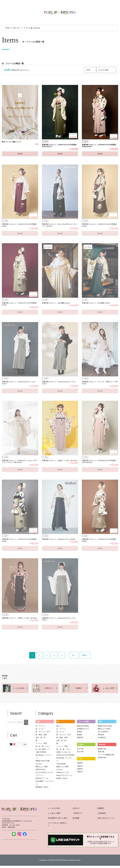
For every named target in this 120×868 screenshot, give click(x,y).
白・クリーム (40, 727)
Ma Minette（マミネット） (44, 757)
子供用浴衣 (102, 738)
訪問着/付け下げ (83, 730)
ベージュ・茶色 (41, 744)
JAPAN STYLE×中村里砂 (65, 756)
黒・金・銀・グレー (43, 747)
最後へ (89, 656)
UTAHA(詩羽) (61, 765)
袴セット (60, 727)
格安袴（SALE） (62, 779)
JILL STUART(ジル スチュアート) (44, 775)
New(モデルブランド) (64, 776)
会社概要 (76, 819)
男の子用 (80, 753)
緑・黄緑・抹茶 (41, 736)
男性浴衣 (101, 736)
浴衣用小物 (102, 758)
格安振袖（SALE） (42, 788)
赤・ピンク (40, 730)
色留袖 (79, 733)
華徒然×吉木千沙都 (43, 762)
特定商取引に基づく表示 (58, 819)
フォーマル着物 (83, 722)
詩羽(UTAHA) (40, 770)
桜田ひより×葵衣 (42, 767)
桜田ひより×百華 (62, 767)
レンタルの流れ (54, 809)
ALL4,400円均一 (104, 733)
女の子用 (80, 750)
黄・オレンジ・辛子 (43, 733)
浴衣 (100, 722)
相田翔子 (80, 738)
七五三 (80, 760)
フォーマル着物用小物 (106, 756)
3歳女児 (80, 767)
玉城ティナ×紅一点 (63, 753)
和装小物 (102, 745)
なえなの (39, 765)
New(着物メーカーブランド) (45, 783)
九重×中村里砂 (41, 753)
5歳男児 (80, 770)
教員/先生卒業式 (83, 727)
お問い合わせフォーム (106, 819)
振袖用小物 (102, 750)
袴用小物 (101, 753)
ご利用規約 (101, 814)
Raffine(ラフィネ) (42, 779)
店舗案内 (101, 809)
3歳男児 (80, 764)
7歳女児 (80, 773)
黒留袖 (79, 736)
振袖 (38, 722)
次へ (77, 656)
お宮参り (81, 745)
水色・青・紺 (40, 738)
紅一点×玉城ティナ (43, 750)
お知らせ (76, 809)
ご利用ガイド (78, 814)
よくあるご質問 (54, 814)
